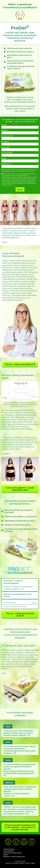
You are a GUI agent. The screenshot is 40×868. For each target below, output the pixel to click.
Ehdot (5, 855)
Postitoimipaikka (7, 153)
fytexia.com (25, 406)
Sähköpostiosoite (7, 136)
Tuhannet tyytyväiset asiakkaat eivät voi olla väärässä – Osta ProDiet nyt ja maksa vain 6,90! (20, 827)
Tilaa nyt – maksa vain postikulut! (20, 364)
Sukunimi (4, 130)
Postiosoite (5, 141)
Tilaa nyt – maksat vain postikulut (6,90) (20, 615)
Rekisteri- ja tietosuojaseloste (14, 857)
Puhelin (4, 158)
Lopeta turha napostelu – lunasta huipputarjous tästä (20, 489)
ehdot (13, 185)
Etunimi (4, 125)
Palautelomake (9, 849)
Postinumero (6, 147)
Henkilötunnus (6, 164)
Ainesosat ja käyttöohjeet (13, 853)
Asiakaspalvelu (9, 851)
